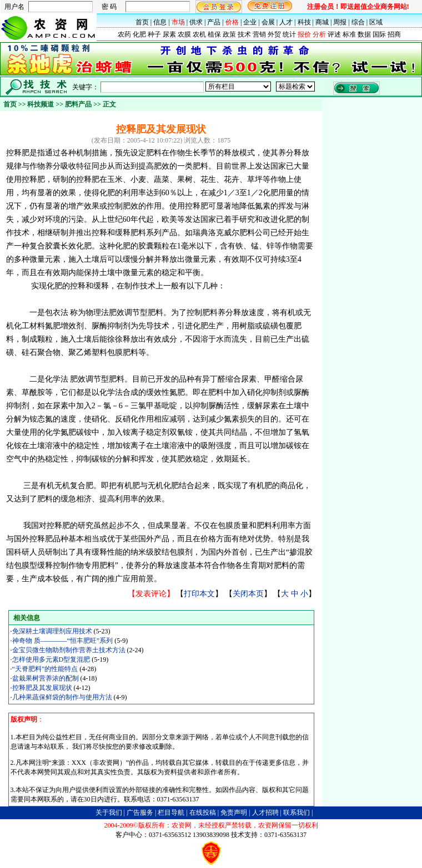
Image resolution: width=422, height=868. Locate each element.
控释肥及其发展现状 (43, 688)
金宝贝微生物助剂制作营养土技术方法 (70, 650)
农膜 (184, 34)
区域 (376, 22)
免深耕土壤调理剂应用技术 (53, 631)
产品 (214, 22)
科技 (304, 22)
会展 (268, 22)
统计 (289, 34)
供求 (196, 22)
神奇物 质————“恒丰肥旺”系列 (64, 641)
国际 (379, 34)
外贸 (274, 34)
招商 (394, 34)
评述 (334, 34)
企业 (250, 22)
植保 (214, 34)
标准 (349, 34)
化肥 (139, 34)
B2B (320, 813)
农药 (124, 34)
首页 (142, 22)
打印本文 (199, 594)
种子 (154, 34)
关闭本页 (248, 594)
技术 (244, 34)
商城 (322, 22)
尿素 (169, 34)
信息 (160, 22)
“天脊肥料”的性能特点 (46, 669)
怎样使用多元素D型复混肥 (52, 659)
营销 (259, 34)
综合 (358, 22)
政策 (229, 34)
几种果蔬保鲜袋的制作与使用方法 (63, 697)
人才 (286, 22)
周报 (340, 22)
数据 (364, 34)
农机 (199, 34)
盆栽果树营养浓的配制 (46, 678)
